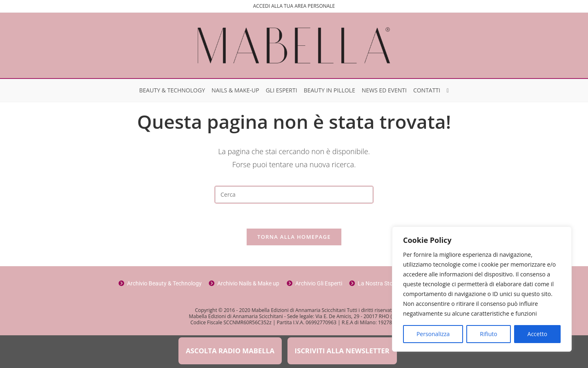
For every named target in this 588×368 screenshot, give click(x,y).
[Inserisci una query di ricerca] (294, 195)
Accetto (538, 334)
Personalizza (433, 334)
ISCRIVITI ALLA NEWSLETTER (342, 351)
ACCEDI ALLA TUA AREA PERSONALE (294, 6)
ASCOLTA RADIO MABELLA (230, 351)
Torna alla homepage (294, 237)
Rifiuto (488, 334)
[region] (482, 289)
